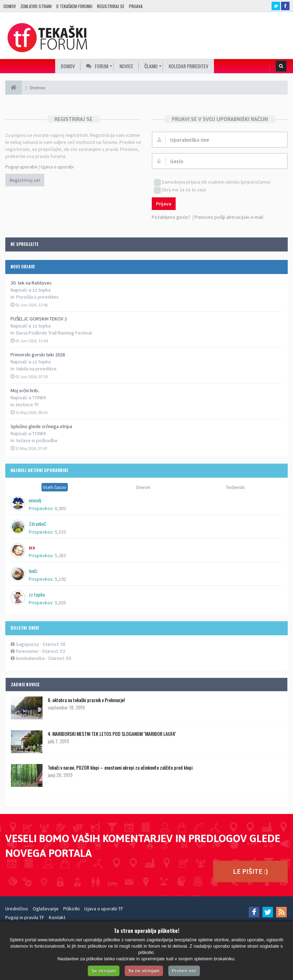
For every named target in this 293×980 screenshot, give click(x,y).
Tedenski (235, 487)
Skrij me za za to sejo (180, 190)
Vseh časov (55, 487)
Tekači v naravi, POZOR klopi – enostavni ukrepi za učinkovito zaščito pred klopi (120, 767)
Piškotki (71, 909)
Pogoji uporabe (21, 167)
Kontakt (57, 917)
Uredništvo (17, 909)
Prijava (136, 6)
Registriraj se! (25, 180)
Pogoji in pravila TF (25, 917)
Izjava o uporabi (57, 167)
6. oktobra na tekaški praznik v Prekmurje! (86, 700)
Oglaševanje (46, 909)
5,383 (60, 555)
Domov (10, 6)
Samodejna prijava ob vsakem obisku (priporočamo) (212, 182)
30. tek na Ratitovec (31, 283)
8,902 (60, 508)
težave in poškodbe (37, 440)
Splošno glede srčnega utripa (41, 426)
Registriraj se (111, 6)
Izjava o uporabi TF (104, 909)
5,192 (60, 579)
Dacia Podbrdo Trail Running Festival (54, 333)
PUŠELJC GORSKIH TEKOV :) (39, 319)
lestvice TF (28, 405)
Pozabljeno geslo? (171, 217)
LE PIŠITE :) (250, 871)
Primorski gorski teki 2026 (38, 355)
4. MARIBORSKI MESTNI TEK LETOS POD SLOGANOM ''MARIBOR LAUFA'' (112, 734)
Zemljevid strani (36, 6)
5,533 (60, 532)
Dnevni (143, 487)
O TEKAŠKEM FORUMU (74, 6)
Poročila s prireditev (37, 297)
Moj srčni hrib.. (25, 390)
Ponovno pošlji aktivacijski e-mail (229, 217)
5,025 (60, 603)
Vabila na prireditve (36, 369)
